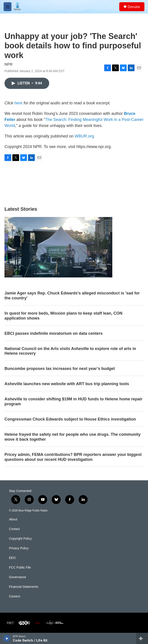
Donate (134, 7)
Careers (15, 596)
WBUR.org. (85, 136)
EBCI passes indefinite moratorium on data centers (54, 333)
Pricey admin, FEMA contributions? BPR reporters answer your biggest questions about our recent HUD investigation (73, 457)
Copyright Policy (20, 539)
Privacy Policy (19, 548)
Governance (18, 577)
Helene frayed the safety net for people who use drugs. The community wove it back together (73, 437)
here (18, 103)
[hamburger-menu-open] (8, 7)
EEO (12, 558)
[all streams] (142, 638)
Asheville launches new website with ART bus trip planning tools (67, 384)
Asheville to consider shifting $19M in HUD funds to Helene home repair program (73, 401)
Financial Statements (24, 587)
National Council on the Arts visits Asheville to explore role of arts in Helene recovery (70, 351)
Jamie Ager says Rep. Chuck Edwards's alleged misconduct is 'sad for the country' (72, 296)
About (13, 519)
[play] (7, 638)
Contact (14, 529)
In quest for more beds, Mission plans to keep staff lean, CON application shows (63, 316)
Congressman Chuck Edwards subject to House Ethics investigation (70, 419)
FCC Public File (20, 568)
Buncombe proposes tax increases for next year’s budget (60, 369)
